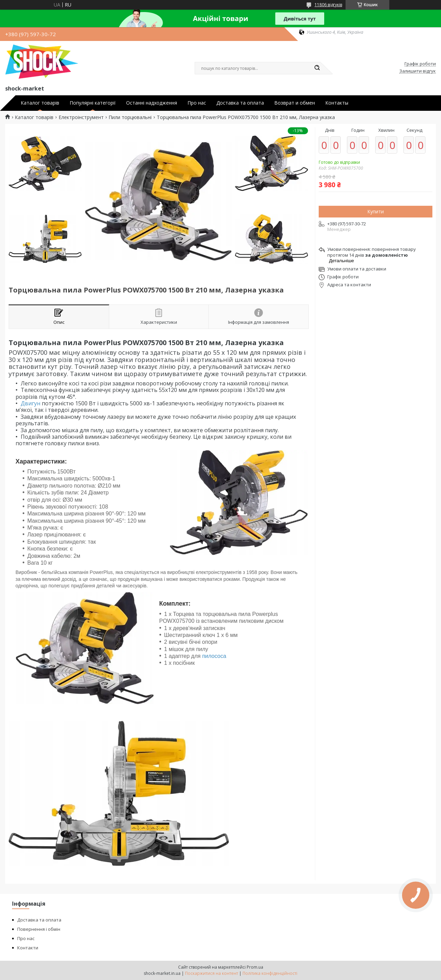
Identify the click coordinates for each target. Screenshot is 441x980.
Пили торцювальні (130, 117)
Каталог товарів (40, 103)
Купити (376, 211)
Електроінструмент (81, 117)
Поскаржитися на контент (212, 973)
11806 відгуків (328, 5)
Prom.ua (255, 967)
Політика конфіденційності (270, 973)
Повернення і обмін (39, 929)
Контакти (28, 948)
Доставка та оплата (240, 103)
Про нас (197, 103)
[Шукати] (317, 68)
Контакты (337, 103)
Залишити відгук (418, 71)
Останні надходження (152, 103)
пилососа (214, 656)
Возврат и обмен (295, 103)
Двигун (30, 403)
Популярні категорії (93, 103)
